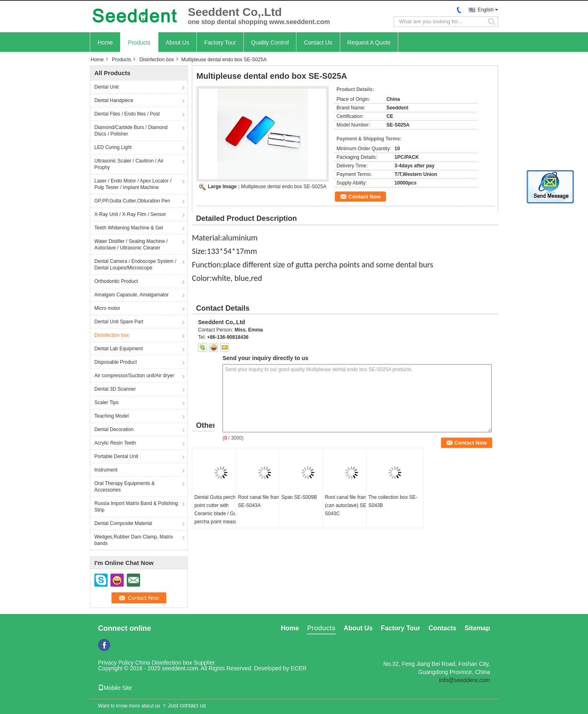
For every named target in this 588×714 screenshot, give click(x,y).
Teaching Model (111, 416)
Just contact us (187, 705)
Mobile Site (115, 688)
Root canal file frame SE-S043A (261, 501)
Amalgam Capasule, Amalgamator (131, 295)
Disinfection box (157, 60)
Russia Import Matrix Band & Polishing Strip (136, 507)
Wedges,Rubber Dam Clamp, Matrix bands (134, 540)
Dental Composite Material (123, 523)
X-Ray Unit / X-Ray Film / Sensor (130, 214)
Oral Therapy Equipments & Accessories (125, 487)
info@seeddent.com (464, 680)
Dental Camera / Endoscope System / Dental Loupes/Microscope (135, 265)
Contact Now (364, 197)
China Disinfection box (164, 663)
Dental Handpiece (114, 100)
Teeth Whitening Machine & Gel (129, 228)
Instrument (106, 470)
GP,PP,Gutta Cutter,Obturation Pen (132, 201)
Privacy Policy (116, 663)
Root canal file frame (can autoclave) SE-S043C (347, 505)
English (486, 10)
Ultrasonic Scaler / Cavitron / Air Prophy (129, 164)
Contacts (442, 628)
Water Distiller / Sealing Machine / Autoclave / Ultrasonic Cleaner (131, 245)
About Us (178, 42)
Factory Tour (220, 42)
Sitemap (477, 628)
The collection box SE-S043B (393, 501)
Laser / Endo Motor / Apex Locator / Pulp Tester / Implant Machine (133, 184)
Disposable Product (116, 362)
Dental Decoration (114, 429)
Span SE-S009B (299, 497)
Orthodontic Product (116, 281)
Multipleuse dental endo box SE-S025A (284, 187)
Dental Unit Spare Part (119, 322)
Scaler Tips (106, 403)
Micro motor (107, 308)
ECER (299, 668)
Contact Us (318, 42)
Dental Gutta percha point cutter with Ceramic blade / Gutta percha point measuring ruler (220, 514)
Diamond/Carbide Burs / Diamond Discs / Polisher (131, 131)
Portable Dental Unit (116, 456)
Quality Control (270, 42)
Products (139, 42)
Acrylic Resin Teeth (115, 443)
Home (105, 42)
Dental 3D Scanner (115, 389)
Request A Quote (369, 42)
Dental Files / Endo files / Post (127, 114)
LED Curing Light (113, 147)
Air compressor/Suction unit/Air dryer (134, 376)
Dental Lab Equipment (119, 349)
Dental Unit (106, 87)
